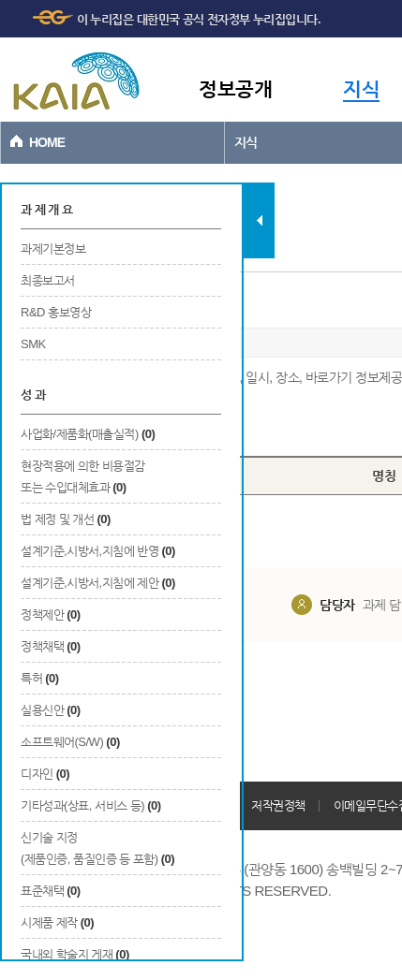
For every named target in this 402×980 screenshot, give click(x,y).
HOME (47, 142)
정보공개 (235, 88)
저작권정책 (278, 805)
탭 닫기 (259, 220)
